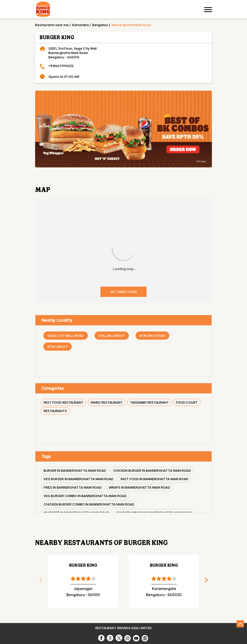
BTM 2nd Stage (152, 335)
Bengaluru (100, 25)
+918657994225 (61, 66)
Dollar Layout (112, 335)
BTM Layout (58, 346)
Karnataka (80, 25)
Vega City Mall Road (66, 335)
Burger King (83, 565)
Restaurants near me (52, 25)
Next (208, 582)
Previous (39, 582)
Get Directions (124, 292)
